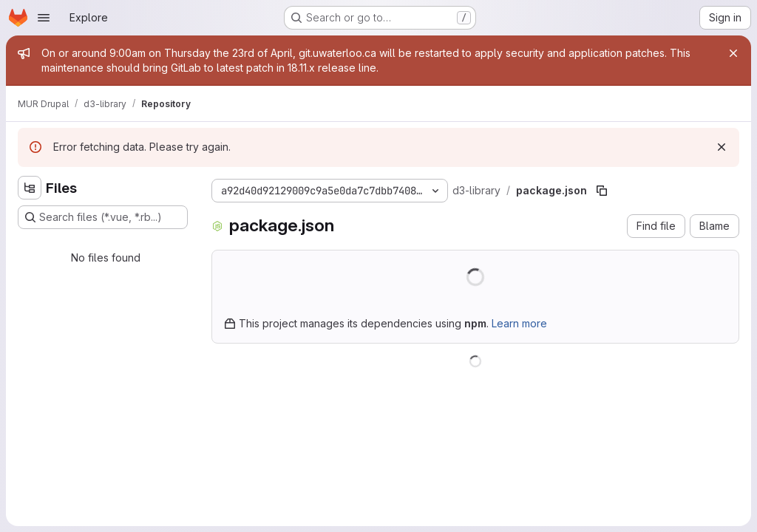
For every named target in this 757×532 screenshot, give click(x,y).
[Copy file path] (602, 191)
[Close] (733, 53)
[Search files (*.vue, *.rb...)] (103, 217)
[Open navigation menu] (44, 18)
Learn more (519, 323)
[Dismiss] (722, 147)
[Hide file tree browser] (30, 188)
